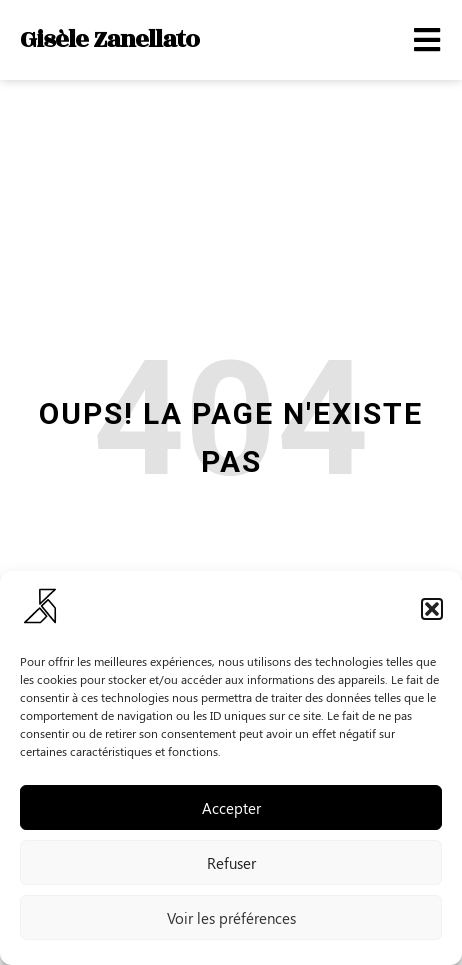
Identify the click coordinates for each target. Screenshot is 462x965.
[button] (432, 609)
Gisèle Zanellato (109, 39)
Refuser (231, 863)
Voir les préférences (231, 918)
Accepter (231, 808)
